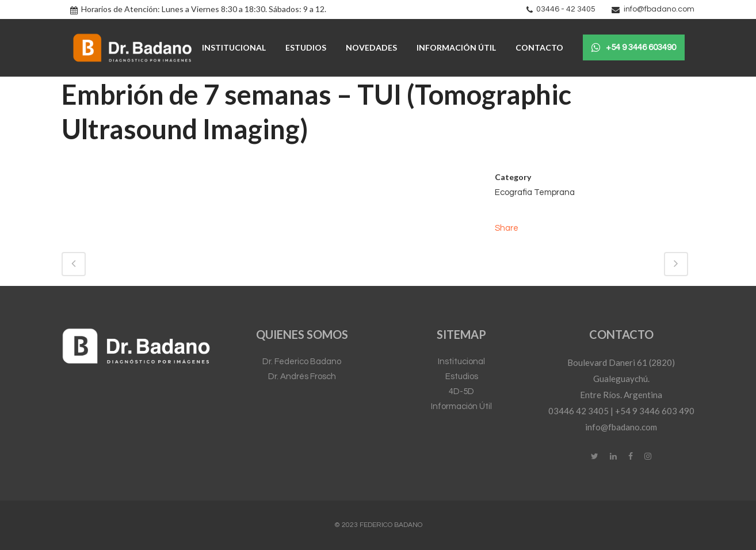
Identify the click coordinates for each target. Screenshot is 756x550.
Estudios (462, 377)
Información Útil (461, 406)
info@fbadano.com (659, 9)
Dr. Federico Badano (302, 362)
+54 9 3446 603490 (634, 48)
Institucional (461, 362)
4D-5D (461, 392)
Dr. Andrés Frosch (302, 377)
